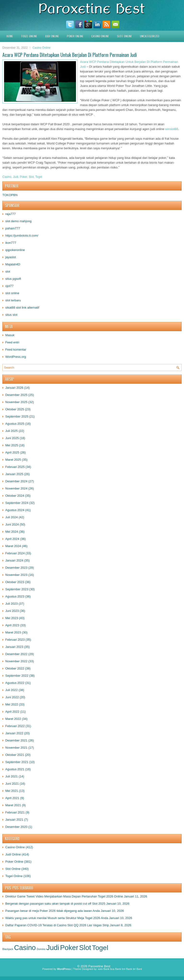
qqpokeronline (15, 250)
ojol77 (9, 286)
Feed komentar (16, 350)
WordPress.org (16, 357)
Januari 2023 (14, 647)
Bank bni (120, 969)
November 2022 (16, 661)
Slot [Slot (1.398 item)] (85, 948)
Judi (16, 177)
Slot (31, 177)
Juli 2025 (11, 431)
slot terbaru (13, 300)
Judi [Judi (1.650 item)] (53, 947)
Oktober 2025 (15, 409)
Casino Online (100, 36)
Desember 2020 (16, 827)
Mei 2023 (12, 618)
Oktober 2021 (15, 755)
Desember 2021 (16, 740)
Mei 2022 (12, 704)
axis (100, 969)
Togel (39, 177)
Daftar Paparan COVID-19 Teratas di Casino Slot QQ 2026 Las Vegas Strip (57, 925)
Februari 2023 (15, 640)
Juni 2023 (12, 611)
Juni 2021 (12, 784)
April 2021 (12, 798)
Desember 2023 (16, 568)
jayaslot (11, 257)
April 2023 (12, 625)
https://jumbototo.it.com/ (22, 236)
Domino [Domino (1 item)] (41, 949)
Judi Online (52, 36)
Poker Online (75, 36)
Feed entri (12, 342)
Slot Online (124, 36)
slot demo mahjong (18, 221)
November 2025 (16, 402)
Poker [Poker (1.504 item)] (69, 948)
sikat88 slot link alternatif (22, 308)
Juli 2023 (11, 604)
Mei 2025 (12, 445)
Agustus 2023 (15, 596)
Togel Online (29, 36)
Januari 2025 (14, 474)
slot (8, 272)
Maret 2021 (13, 805)
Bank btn (142, 969)
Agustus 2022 (15, 683)
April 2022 (12, 712)
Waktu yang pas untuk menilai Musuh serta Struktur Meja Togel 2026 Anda (57, 918)
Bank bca (109, 969)
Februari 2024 (15, 553)
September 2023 (17, 589)
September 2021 (17, 762)
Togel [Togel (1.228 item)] (100, 948)
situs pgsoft (13, 279)
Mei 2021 (12, 791)
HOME (10, 36)
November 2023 (16, 575)
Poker (24, 177)
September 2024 (17, 503)
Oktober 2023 (15, 582)
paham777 (13, 228)
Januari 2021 (14, 820)
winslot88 (172, 129)
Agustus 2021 (15, 769)
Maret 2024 (13, 546)
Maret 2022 (13, 719)
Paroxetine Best (99, 966)
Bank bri (131, 969)
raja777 (10, 214)
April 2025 (12, 452)
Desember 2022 (16, 654)
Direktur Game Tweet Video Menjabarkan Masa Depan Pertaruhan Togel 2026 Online (64, 896)
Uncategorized (150, 36)
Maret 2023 (13, 632)
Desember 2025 (16, 395)
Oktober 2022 (15, 668)
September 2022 (17, 676)
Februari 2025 (15, 467)
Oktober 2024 (15, 496)
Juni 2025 (12, 438)
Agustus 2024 (15, 510)
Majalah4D (13, 264)
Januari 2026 (14, 388)
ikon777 (11, 243)
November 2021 (16, 748)
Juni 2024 (12, 524)
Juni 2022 (12, 697)
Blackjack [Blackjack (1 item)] (8, 949)
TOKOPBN (10, 195)
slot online (12, 293)
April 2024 (12, 539)
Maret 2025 (13, 460)
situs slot (11, 315)
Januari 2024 (14, 560)
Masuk (10, 335)
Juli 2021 (11, 776)
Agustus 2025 (15, 424)
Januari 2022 (14, 733)
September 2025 (17, 416)
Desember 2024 (16, 481)
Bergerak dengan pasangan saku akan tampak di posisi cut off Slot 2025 (55, 904)
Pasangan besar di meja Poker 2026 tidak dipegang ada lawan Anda (53, 911)
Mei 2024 (12, 532)
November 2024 (16, 488)
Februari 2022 (15, 726)
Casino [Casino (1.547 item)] (25, 948)
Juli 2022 (11, 690)
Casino (7, 177)
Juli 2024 (11, 517)
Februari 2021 (15, 812)
